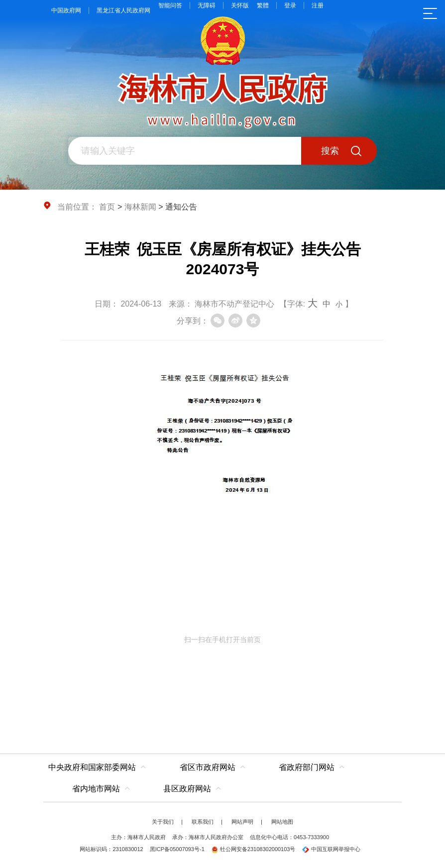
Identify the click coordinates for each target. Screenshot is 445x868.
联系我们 (203, 822)
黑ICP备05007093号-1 (177, 849)
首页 (107, 207)
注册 (318, 5)
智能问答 (170, 5)
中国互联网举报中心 (331, 849)
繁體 (263, 5)
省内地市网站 (96, 789)
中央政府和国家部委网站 (92, 767)
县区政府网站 (187, 789)
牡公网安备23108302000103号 (253, 849)
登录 (290, 5)
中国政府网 (66, 10)
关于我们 (163, 822)
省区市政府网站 (208, 767)
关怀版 (240, 5)
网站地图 (282, 822)
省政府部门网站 (307, 767)
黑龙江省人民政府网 (123, 10)
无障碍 (207, 5)
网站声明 (242, 822)
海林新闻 (140, 207)
